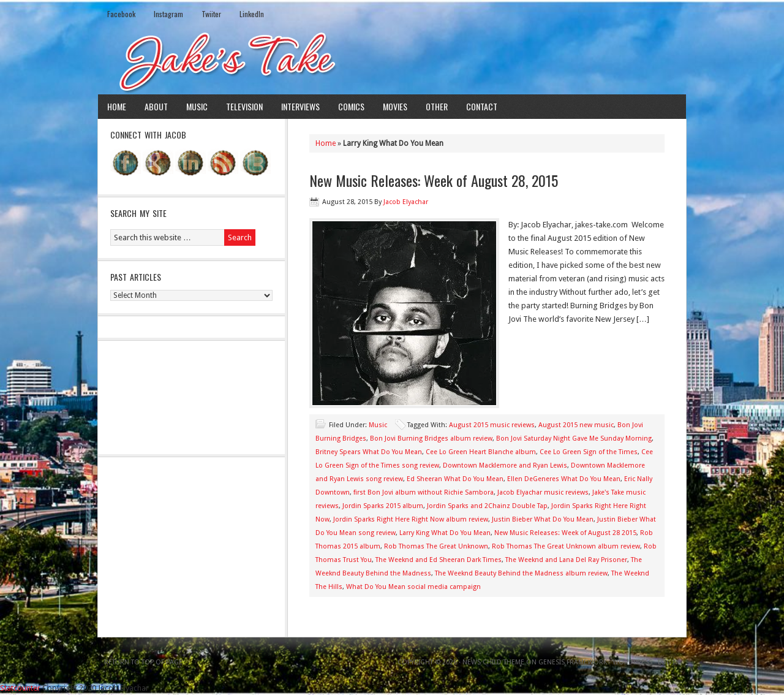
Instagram (168, 14)
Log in (669, 662)
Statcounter (20, 688)
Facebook (121, 14)
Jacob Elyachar (406, 202)
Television (244, 106)
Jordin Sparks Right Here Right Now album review (411, 519)
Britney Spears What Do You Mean (369, 452)
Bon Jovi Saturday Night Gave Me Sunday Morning (574, 439)
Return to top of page (143, 662)
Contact (482, 106)
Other (437, 106)
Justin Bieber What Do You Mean (543, 519)
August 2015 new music (576, 425)
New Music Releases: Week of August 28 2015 (565, 533)
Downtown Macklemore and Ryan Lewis (505, 465)
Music (197, 106)
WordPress (632, 662)
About (156, 106)
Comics (351, 106)
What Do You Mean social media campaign (413, 587)
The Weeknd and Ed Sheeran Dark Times (439, 560)
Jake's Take (392, 61)
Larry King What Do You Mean (445, 533)
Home (117, 106)
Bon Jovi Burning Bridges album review (431, 439)
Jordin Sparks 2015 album (383, 506)
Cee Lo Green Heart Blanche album (481, 452)
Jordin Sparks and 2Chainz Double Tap (487, 506)
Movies (395, 106)
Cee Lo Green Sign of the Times (589, 452)
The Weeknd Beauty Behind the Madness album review (521, 573)
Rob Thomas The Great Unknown (436, 546)
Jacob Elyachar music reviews (543, 492)
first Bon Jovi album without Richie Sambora (424, 492)
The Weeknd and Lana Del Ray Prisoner (566, 560)
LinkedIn (252, 14)
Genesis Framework (573, 662)
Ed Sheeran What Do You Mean (455, 479)
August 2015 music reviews (492, 425)
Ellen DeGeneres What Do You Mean (564, 479)
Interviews (300, 106)
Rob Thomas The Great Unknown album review (566, 546)
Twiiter (211, 14)
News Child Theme (493, 662)
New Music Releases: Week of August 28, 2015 (434, 180)
